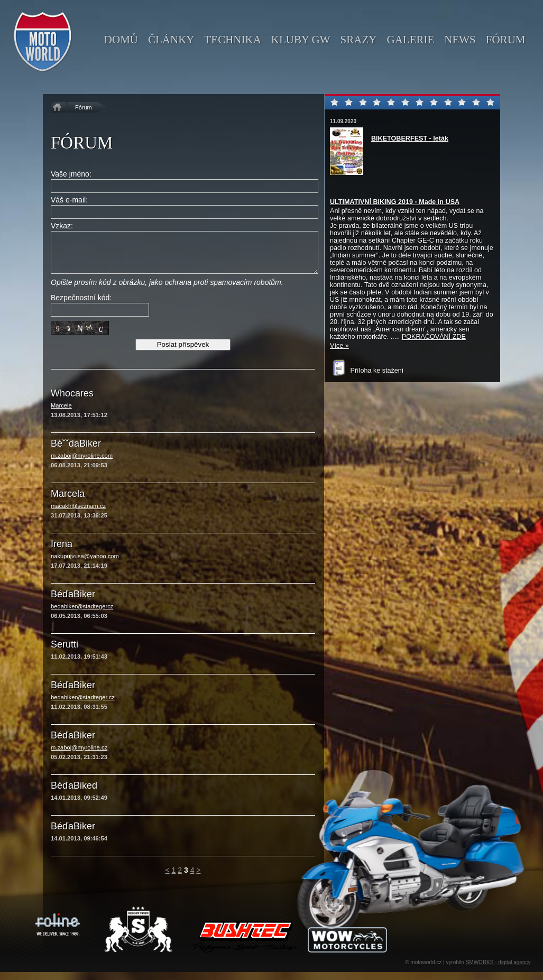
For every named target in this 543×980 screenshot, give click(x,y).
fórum (506, 40)
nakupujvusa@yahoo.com (85, 564)
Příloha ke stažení (367, 371)
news (460, 40)
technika (232, 40)
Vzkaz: (62, 226)
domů (121, 40)
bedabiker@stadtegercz (82, 614)
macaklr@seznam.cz (78, 514)
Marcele (61, 413)
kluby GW (301, 40)
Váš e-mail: (69, 200)
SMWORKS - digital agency (498, 970)
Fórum (84, 107)
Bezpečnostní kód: (81, 306)
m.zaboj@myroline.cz (79, 755)
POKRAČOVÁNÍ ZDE (434, 337)
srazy (359, 40)
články (171, 40)
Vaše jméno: (71, 174)
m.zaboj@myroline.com (82, 464)
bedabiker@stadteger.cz (83, 705)
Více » (339, 346)
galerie (410, 40)
